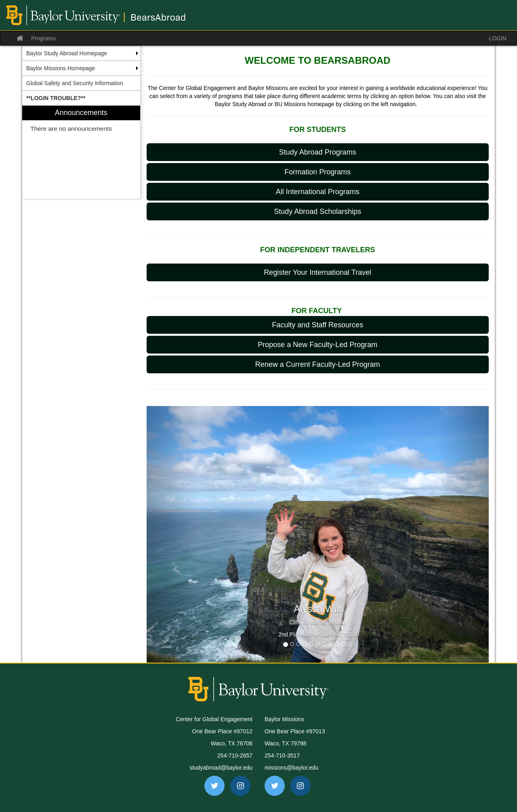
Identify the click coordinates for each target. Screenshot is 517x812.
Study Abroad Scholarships (317, 211)
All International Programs (318, 192)
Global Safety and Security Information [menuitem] (75, 83)
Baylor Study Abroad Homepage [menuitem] (67, 53)
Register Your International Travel (317, 272)
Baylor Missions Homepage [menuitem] (61, 68)
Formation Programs (317, 172)
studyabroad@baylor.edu (221, 768)
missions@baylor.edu (291, 768)
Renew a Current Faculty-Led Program (318, 364)
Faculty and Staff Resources (317, 325)
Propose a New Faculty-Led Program (317, 345)
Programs (43, 38)
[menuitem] (81, 98)
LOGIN (498, 38)
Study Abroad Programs (318, 152)
